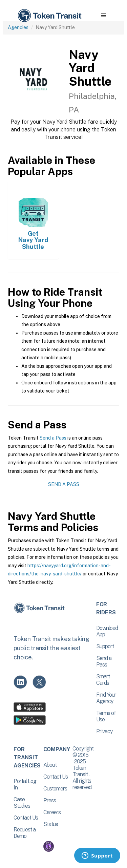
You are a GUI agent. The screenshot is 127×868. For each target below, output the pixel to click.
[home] (49, 16)
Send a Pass (53, 438)
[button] (103, 16)
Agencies (18, 27)
